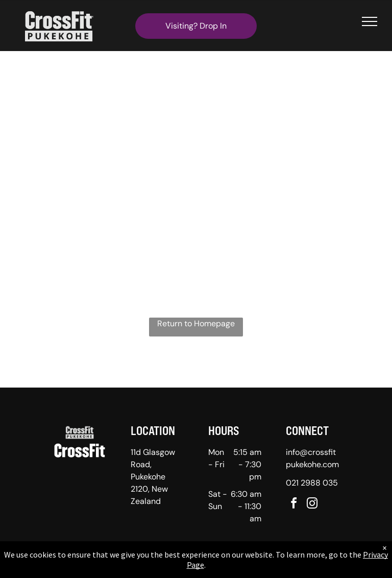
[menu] (370, 21)
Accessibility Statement (217, 567)
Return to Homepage (196, 323)
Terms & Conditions (280, 567)
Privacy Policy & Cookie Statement (132, 567)
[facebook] (294, 505)
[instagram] (312, 505)
